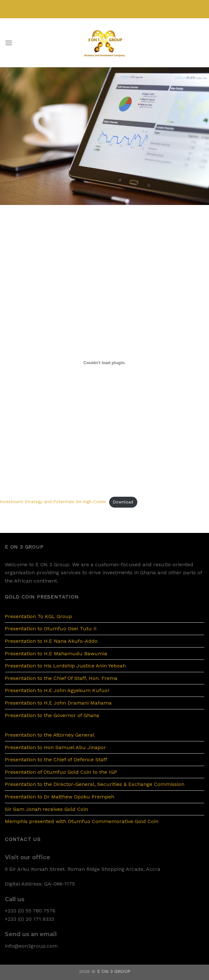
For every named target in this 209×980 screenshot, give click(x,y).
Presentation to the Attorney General (50, 735)
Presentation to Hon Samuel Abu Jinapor (55, 747)
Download (123, 502)
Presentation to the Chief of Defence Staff (56, 759)
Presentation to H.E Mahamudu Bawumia (56, 653)
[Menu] (9, 43)
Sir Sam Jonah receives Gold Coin (46, 809)
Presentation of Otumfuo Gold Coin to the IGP (61, 772)
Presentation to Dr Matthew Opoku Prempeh (60, 797)
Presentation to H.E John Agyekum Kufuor (57, 690)
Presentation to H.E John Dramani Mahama (58, 703)
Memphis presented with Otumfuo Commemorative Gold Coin (82, 821)
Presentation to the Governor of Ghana (52, 715)
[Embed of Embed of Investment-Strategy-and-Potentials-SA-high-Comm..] (104, 363)
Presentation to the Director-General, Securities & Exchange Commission (95, 784)
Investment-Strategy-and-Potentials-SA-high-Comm (53, 502)
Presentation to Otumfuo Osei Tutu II (51, 629)
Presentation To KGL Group (38, 616)
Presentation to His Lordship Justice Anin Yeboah (65, 666)
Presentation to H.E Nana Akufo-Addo (51, 641)
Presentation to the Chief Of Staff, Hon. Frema (61, 678)
